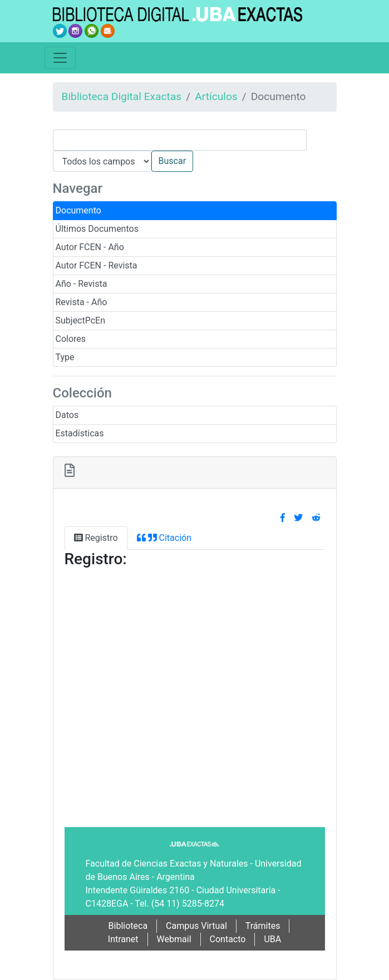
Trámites (263, 926)
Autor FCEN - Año (90, 247)
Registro (96, 538)
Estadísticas (80, 433)
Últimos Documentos (97, 229)
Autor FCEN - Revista (97, 265)
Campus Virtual (196, 926)
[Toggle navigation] (60, 58)
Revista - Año (82, 302)
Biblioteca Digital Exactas (122, 96)
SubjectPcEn (81, 320)
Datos (67, 415)
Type (65, 357)
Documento (78, 210)
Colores (71, 339)
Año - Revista (82, 284)
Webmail (174, 939)
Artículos (216, 96)
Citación (164, 538)
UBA (272, 939)
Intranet (123, 939)
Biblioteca (128, 926)
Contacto (228, 939)
